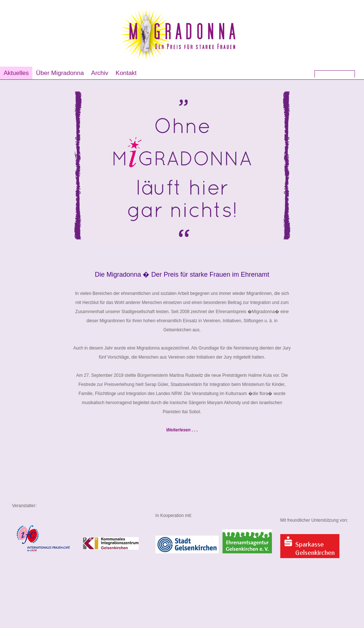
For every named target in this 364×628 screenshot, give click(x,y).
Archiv (100, 73)
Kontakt (126, 73)
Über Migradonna (60, 73)
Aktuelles (16, 73)
